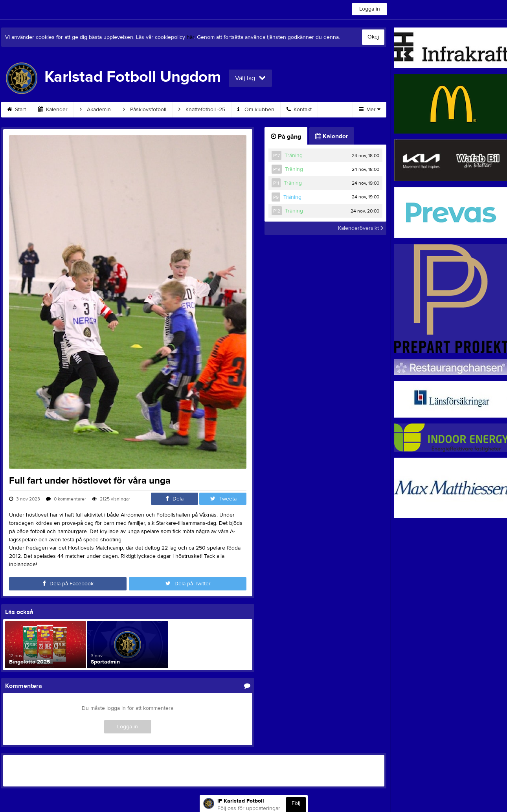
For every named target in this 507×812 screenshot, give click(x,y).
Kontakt (299, 110)
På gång (286, 137)
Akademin (95, 110)
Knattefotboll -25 (202, 110)
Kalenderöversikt (361, 228)
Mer (370, 110)
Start (17, 110)
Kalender (53, 110)
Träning (294, 156)
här (190, 37)
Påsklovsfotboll (145, 110)
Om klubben (256, 110)
